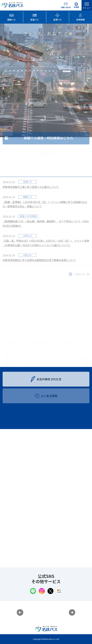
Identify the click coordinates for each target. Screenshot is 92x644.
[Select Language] (76, 5)
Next (72, 613)
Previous (20, 613)
